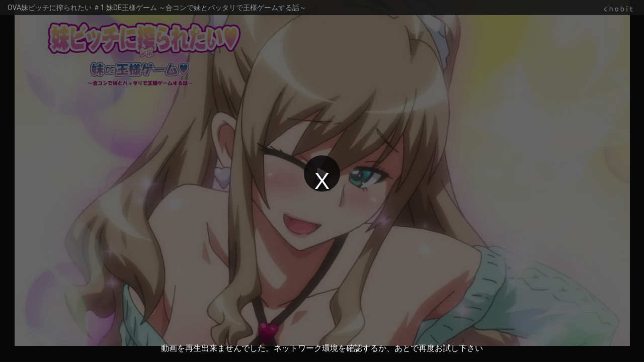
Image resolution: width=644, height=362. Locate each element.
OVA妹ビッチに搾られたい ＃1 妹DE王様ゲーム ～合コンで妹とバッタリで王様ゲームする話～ (157, 8)
